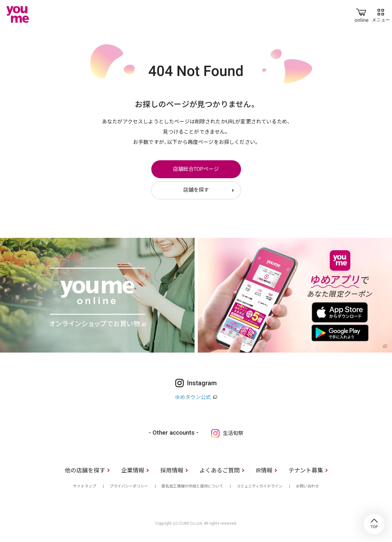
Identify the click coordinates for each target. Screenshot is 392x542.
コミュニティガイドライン (259, 486)
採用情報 (172, 470)
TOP (374, 524)
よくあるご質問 (220, 470)
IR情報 (264, 470)
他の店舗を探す (85, 470)
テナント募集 (306, 470)
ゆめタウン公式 (193, 397)
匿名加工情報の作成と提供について (192, 486)
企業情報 (133, 470)
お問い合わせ (307, 486)
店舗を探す (196, 190)
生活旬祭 (233, 433)
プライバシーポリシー (129, 486)
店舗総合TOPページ (196, 169)
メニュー (381, 14)
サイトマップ (85, 486)
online (362, 14)
